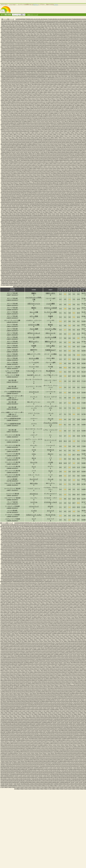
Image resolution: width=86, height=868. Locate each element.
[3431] (52, 262)
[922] (62, 73)
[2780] (8, 214)
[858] (28, 70)
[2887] (10, 222)
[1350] (6, 105)
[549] (63, 50)
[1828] (40, 141)
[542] (41, 50)
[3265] (71, 249)
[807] (35, 66)
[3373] (76, 257)
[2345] (60, 180)
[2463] (20, 189)
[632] (73, 55)
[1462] (27, 113)
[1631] (20, 126)
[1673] (17, 129)
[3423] (20, 262)
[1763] (36, 136)
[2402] (32, 185)
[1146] (43, 89)
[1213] (55, 94)
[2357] (23, 181)
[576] (64, 52)
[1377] (28, 107)
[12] (36, 19)
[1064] (56, 83)
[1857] (71, 142)
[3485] (12, 267)
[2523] (4, 194)
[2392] (77, 183)
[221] (38, 31)
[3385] (39, 259)
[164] (26, 27)
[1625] (81, 125)
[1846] (27, 142)
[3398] (6, 261)
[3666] (53, 280)
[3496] (56, 267)
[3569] (7, 274)
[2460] (8, 189)
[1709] (76, 131)
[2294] (27, 176)
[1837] (76, 141)
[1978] (43, 152)
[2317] (33, 178)
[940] (35, 74)
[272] (30, 34)
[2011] (4, 155)
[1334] (27, 104)
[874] (79, 70)
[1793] (71, 138)
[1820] (8, 141)
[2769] (49, 212)
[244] (26, 32)
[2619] (47, 201)
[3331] (79, 254)
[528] (81, 49)
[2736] (3, 210)
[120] (56, 24)
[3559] (52, 272)
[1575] (52, 121)
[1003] (68, 78)
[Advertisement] (49, 9)
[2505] (17, 193)
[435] (40, 44)
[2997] (23, 230)
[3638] (27, 278)
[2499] (79, 191)
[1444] (40, 112)
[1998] (37, 154)
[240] (13, 32)
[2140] (8, 165)
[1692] (8, 131)
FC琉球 (34, 346)
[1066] (64, 83)
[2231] (31, 172)
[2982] (48, 228)
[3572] (19, 274)
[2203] (4, 170)
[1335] (31, 104)
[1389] (76, 107)
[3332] (83, 254)
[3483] (4, 267)
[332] (51, 37)
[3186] (11, 244)
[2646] (69, 202)
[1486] (37, 115)
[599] (53, 53)
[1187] (36, 92)
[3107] (36, 238)
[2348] (72, 180)
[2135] (73, 163)
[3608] (77, 275)
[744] (5, 63)
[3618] (32, 277)
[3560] (56, 272)
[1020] (51, 79)
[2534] (48, 194)
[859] (31, 70)
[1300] (61, 100)
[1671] (10, 129)
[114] (37, 24)
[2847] (20, 219)
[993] (33, 78)
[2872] (35, 220)
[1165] (33, 91)
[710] (67, 60)
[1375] (20, 107)
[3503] (84, 267)
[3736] (77, 285)
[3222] (69, 246)
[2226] (11, 172)
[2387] (57, 183)
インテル (34, 511)
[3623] (52, 277)
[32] (84, 19)
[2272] (24, 175)
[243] (23, 32)
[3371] (68, 257)
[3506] (11, 269)
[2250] (21, 173)
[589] (21, 53)
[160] (13, 27)
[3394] (75, 259)
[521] (59, 49)
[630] (67, 55)
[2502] (6, 193)
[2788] (40, 214)
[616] (22, 55)
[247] (35, 32)
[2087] (52, 160)
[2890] (21, 222)
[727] (35, 61)
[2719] (20, 209)
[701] (38, 60)
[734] (58, 61)
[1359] (41, 105)
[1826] (32, 141)
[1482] (21, 115)
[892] (51, 71)
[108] (18, 24)
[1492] (61, 115)
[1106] (53, 86)
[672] (30, 58)
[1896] (56, 146)
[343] (84, 541)
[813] (55, 66)
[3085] (33, 236)
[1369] (81, 105)
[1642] (64, 126)
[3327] (63, 254)
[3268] (83, 249)
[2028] (72, 155)
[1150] (59, 89)
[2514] (53, 193)
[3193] (39, 244)
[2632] (13, 202)
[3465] (17, 265)
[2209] (28, 170)
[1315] (36, 102)
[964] (26, 76)
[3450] (43, 264)
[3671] (73, 280)
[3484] (8, 267)
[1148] (51, 89)
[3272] (13, 251)
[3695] (84, 282)
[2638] (37, 202)
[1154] (75, 89)
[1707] (68, 131)
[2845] (12, 219)
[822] (83, 66)
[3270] (6, 251)
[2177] (71, 167)
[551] (70, 50)
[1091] (79, 84)
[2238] (59, 172)
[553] (76, 50)
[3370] (64, 257)
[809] (42, 66)
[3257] (39, 249)
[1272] (35, 99)
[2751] (63, 210)
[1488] (45, 115)
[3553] (28, 272)
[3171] (36, 243)
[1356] (29, 105)
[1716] (19, 133)
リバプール (34, 502)
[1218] (75, 94)
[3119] (84, 238)
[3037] (12, 233)
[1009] (7, 79)
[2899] (57, 222)
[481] (16, 47)
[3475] (57, 265)
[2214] (48, 170)
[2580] (61, 197)
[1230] (37, 95)
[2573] (33, 197)
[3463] (10, 265)
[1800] (13, 139)
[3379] (15, 259)
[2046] (59, 157)
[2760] (13, 212)
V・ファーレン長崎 (50, 312)
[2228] (19, 172)
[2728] (56, 209)
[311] (70, 36)
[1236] (61, 95)
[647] (35, 57)
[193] (33, 29)
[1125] (44, 87)
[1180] (8, 92)
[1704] (56, 131)
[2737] (7, 210)
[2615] (31, 201)
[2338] (32, 180)
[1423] (41, 110)
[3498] (64, 267)
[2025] (60, 155)
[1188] (40, 92)
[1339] (47, 104)
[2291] (15, 176)
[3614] (16, 277)
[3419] (4, 262)
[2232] (35, 172)
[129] (84, 24)
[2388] (61, 183)
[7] (26, 19)
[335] (61, 37)
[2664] (56, 204)
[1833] (60, 141)
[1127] (52, 87)
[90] (53, 23)
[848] (81, 68)
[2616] (35, 201)
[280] (56, 34)
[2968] (77, 227)
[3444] (19, 264)
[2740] (19, 210)
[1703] (52, 131)
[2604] (72, 199)
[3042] (32, 233)
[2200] (77, 168)
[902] (83, 71)
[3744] (36, 287)
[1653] (23, 128)
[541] (38, 50)
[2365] (55, 181)
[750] (24, 63)
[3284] (61, 251)
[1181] (12, 92)
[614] (15, 55)
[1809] (49, 139)
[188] (18, 29)
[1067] (68, 83)
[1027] (79, 79)
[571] (48, 52)
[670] (24, 58)
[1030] (6, 81)
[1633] (28, 126)
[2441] (17, 188)
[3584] (67, 274)
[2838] (69, 217)
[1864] (13, 144)
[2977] (28, 228)
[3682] (32, 282)
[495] (61, 47)
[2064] (45, 159)
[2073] (81, 159)
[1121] (28, 87)
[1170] (53, 91)
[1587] (15, 123)
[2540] (72, 194)
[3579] (47, 274)
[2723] (36, 209)
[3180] (72, 243)
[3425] (28, 262)
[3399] (10, 261)
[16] (45, 19)
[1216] (67, 94)
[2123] (25, 163)
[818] (71, 66)
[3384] (35, 259)
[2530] (32, 194)
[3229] (12, 248)
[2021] (44, 155)
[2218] (64, 170)
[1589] (23, 123)
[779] (31, 65)
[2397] (12, 185)
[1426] (53, 110)
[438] (49, 44)
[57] (58, 21)
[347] (14, 39)
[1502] (16, 117)
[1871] (41, 144)
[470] (67, 45)
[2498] (75, 191)
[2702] (37, 207)
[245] (29, 32)
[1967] (84, 151)
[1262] (80, 97)
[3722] (21, 285)
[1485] (33, 115)
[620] (35, 55)
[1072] (3, 84)
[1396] (19, 108)
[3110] (48, 238)
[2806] (27, 215)
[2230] (27, 172)
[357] (46, 39)
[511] (27, 49)
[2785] (28, 214)
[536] (22, 50)
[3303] (52, 253)
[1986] (75, 152)
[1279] (63, 99)
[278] (49, 34)
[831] (27, 68)
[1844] (19, 142)
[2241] (71, 172)
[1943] (73, 149)
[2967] (73, 227)
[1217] (71, 94)
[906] (11, 73)
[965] (29, 76)
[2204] (8, 170)
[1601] (71, 123)
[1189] (44, 92)
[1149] (55, 89)
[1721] (39, 133)
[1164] (29, 91)
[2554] (43, 196)
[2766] (37, 212)
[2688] (67, 206)
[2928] (3, 225)
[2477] (76, 189)
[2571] (25, 197)
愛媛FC (34, 293)
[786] (54, 65)
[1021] (55, 79)
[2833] (49, 217)
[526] (75, 49)
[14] (41, 19)
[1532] (51, 118)
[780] (35, 65)
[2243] (79, 172)
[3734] (69, 285)
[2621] (55, 201)
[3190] (27, 244)
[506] (11, 49)
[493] (55, 47)
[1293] (33, 100)
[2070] (69, 159)
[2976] (24, 228)
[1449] (60, 112)
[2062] (37, 159)
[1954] (32, 151)
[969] (42, 76)
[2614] (27, 201)
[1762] (32, 136)
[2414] (80, 185)
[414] (58, 42)
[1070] (80, 83)
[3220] (61, 246)
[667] (14, 58)
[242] (19, 32)
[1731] (79, 133)
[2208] (24, 170)
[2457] (81, 188)
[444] (68, 44)
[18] (50, 19)
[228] (60, 31)
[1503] (20, 117)
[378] (28, 40)
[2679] (31, 206)
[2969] (81, 227)
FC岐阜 (51, 316)
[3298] (32, 253)
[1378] (32, 107)
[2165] (23, 167)
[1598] (59, 123)
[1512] (56, 117)
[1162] (21, 91)
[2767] (41, 212)
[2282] (64, 175)
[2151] (52, 165)
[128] (81, 24)
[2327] (73, 178)
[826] (11, 68)
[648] (39, 57)
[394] (79, 40)
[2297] (39, 176)
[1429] (65, 110)
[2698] (21, 207)
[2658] (32, 204)
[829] (21, 68)
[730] (45, 61)
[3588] (83, 274)
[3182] (80, 243)
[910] (24, 73)
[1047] (73, 81)
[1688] (77, 129)
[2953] (17, 227)
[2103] (31, 162)
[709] (63, 60)
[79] (26, 23)
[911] (27, 73)
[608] (81, 53)
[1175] (73, 91)
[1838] (80, 141)
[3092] (61, 236)
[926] (75, 73)
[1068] (72, 83)
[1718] (27, 133)
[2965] (65, 227)
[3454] (59, 264)
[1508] (40, 117)
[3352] (77, 256)
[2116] (83, 162)
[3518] (59, 269)
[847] (78, 68)
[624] (47, 55)
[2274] (32, 175)
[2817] (71, 215)
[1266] (11, 99)
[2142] (16, 165)
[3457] (71, 264)
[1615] (41, 125)
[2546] (11, 196)
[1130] (64, 87)
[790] (67, 65)
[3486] (16, 267)
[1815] (73, 139)
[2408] (56, 185)
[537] (25, 50)
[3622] (48, 277)
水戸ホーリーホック (34, 333)
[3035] (4, 233)
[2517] (65, 193)
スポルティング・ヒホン (34, 515)
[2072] (77, 159)
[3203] (79, 244)
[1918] (59, 147)
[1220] (83, 94)
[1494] (69, 115)
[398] (7, 42)
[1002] (64, 78)
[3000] (35, 230)
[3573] (23, 274)
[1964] (72, 151)
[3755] (80, 287)
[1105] (49, 86)
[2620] (51, 201)
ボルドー (51, 454)
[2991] (84, 228)
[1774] (80, 136)
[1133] (76, 87)
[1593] (39, 123)
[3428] (40, 262)
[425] (8, 44)
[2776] (77, 212)
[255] (61, 32)
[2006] (69, 154)
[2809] (39, 215)
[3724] (29, 285)
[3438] (80, 262)
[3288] (77, 251)
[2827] (25, 217)
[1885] (12, 146)
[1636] (40, 126)
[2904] (77, 222)
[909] (21, 73)
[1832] (56, 141)
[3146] (21, 241)
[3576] (35, 274)
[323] (23, 37)
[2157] (76, 165)
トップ (36, 15)
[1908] (19, 147)
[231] (70, 31)
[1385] (60, 107)
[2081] (28, 160)
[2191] (41, 168)
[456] (22, 45)
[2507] (25, 193)
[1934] (37, 149)
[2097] (7, 162)
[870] (67, 70)
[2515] (57, 193)
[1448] (56, 112)
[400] (13, 42)
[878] (7, 71)
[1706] (64, 131)
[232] (73, 31)
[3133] (55, 240)
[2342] (48, 180)
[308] (60, 36)
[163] (23, 27)
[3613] (12, 277)
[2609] (7, 201)
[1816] (77, 139)
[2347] (68, 180)
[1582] (80, 121)
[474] (79, 45)
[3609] (81, 275)
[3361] (28, 257)
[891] (48, 71)
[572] (51, 52)
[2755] (79, 210)
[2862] (80, 219)
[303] (44, 36)
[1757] (12, 136)
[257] (67, 32)
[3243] (68, 248)
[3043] (36, 233)
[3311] (84, 253)
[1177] (81, 91)
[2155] (68, 165)
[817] (67, 66)
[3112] (56, 238)
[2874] (43, 220)
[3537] (49, 270)
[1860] (83, 142)
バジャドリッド (34, 506)
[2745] (39, 210)
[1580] (72, 121)
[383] (44, 40)
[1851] (47, 142)
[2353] (7, 181)
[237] (4, 32)
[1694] (16, 131)
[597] (46, 53)
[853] (12, 70)
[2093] (76, 160)
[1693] (12, 131)
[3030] (69, 231)
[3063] (31, 235)
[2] (18, 19)
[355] (40, 39)
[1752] (77, 134)
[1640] (56, 126)
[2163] (15, 167)
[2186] (21, 168)
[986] (11, 78)
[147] (57, 26)
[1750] (69, 134)
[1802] (21, 139)
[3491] (36, 267)
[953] (76, 74)
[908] (18, 73)
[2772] (61, 212)
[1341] (55, 104)
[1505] (28, 117)
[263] (84, 536)
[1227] (25, 95)
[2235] (47, 172)
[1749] (65, 134)
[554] (79, 50)
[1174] (69, 91)
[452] (9, 45)
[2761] (17, 212)
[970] (45, 76)
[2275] (36, 175)
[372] (9, 40)
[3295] (20, 253)
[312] (73, 36)
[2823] (10, 217)
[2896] (45, 222)
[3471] (41, 265)
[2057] (17, 159)
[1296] (45, 100)
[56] (56, 21)
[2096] (3, 162)
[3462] (6, 265)
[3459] (79, 264)
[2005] (65, 154)
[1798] (6, 139)
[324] (26, 37)
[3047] (52, 233)
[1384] (56, 107)
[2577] (49, 197)
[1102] (37, 86)
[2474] (64, 189)
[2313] (17, 178)
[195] (40, 29)
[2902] (69, 222)
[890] (45, 71)
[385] (51, 40)
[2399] (20, 185)
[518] (49, 49)
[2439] (10, 188)
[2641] (49, 202)
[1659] (47, 128)
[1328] (3, 104)
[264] (5, 34)
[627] (57, 55)
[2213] (44, 170)
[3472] (45, 265)
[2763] (25, 212)
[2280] (56, 175)
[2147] (36, 165)
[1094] (6, 86)
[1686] (69, 129)
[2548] (19, 196)
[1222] (6, 95)
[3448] (35, 264)
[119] (53, 24)
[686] (75, 58)
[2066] (53, 159)
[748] (18, 63)
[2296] (35, 176)
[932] (9, 74)
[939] (31, 74)
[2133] (65, 163)
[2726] (48, 209)
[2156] (72, 165)
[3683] (36, 282)
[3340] (29, 256)
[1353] (17, 105)
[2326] (69, 178)
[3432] (56, 262)
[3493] (44, 267)
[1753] (81, 134)
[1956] (40, 151)
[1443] (36, 112)
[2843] (4, 219)
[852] (9, 70)
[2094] (80, 160)
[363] (65, 39)
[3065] (39, 235)
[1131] (68, 87)
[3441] (7, 264)
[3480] (77, 265)
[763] (65, 63)
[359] (53, 39)
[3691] (68, 282)
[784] (47, 65)
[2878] (59, 220)
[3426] (32, 262)
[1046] (69, 81)
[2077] (12, 160)
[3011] (79, 230)
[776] (22, 65)
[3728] (45, 285)
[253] (55, 32)
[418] (71, 42)
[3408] (45, 261)
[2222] (80, 170)
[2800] (3, 215)
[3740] (20, 287)
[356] (43, 39)
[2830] (37, 217)
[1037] (33, 81)
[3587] (79, 274)
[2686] (59, 206)
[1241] (81, 95)
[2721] (28, 209)
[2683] (47, 206)
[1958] (48, 151)
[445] (72, 44)
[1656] (35, 128)
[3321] (39, 254)
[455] (19, 45)
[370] (3, 40)
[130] (3, 26)
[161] (16, 27)
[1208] (35, 94)
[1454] (80, 112)
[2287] (84, 175)
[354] (37, 39)
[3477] (65, 265)
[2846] (16, 219)
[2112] (67, 162)
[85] (41, 23)
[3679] (20, 282)
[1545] (17, 120)
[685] (72, 58)
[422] (83, 42)
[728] (39, 61)
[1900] (72, 146)
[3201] (71, 244)
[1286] (6, 100)
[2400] (24, 185)
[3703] (31, 283)
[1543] (10, 120)
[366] (75, 39)
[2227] (15, 172)
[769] (84, 63)
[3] (20, 19)
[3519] (63, 269)
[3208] (13, 246)
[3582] (59, 274)
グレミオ (51, 419)
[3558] (48, 272)
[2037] (23, 157)
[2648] (77, 202)
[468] (60, 45)
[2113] (71, 162)
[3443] (15, 264)
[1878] (69, 144)
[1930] (21, 149)
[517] (46, 49)
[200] (56, 29)
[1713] (7, 133)
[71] (7, 23)
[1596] (51, 123)
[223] (44, 31)
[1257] (60, 97)
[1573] (44, 121)
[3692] (72, 282)
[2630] (6, 202)
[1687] (73, 129)
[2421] (23, 186)
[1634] (32, 126)
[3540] (61, 270)
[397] (4, 42)
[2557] (55, 196)
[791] (70, 65)
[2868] (19, 220)
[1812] (61, 139)
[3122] (11, 240)
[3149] (33, 241)
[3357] (12, 257)
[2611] (15, 201)
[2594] (32, 199)
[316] (83, 539)
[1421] (33, 110)
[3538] (53, 270)
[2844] (8, 219)
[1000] (56, 78)
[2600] (56, 199)
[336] (64, 37)
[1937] (49, 149)
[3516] (51, 269)
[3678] (16, 282)
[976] (64, 76)
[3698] (11, 283)
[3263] (63, 249)
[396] (83, 544)
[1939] (57, 149)
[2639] (41, 202)
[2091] (68, 160)
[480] (13, 47)
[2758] (6, 212)
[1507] (36, 117)
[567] (35, 52)
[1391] (84, 107)
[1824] (24, 141)
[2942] (59, 225)
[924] (68, 73)
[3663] (41, 280)
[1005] (76, 78)
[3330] (75, 254)
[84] (38, 23)
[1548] (29, 120)
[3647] (63, 278)
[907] (14, 73)
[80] (29, 23)
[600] (56, 53)
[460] (35, 45)
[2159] (84, 165)
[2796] (72, 214)
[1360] (45, 105)
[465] (51, 45)
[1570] (32, 121)
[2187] (25, 168)
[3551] (20, 272)
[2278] (48, 175)
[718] (7, 61)
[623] (44, 55)
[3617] (28, 277)
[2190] (37, 168)
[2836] (61, 217)
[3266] (75, 249)
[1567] (20, 121)
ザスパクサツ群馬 (34, 337)
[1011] (15, 79)
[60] (66, 21)
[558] (7, 52)
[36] (8, 21)
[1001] (60, 78)
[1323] (68, 102)
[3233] (28, 248)
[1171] (57, 91)
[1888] (24, 146)
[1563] (4, 121)
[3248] (3, 249)
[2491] (47, 191)
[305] (51, 36)
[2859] (68, 219)
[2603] (68, 199)
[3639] (31, 278)
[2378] (21, 183)
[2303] (63, 176)
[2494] (59, 191)
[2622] (59, 201)
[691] (6, 60)
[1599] (63, 123)
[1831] (52, 141)
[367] (78, 39)
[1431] (73, 110)
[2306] (75, 176)
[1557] (65, 120)
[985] (8, 78)
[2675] (15, 206)
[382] (41, 40)
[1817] (81, 139)
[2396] (8, 185)
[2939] (47, 225)
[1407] (63, 108)
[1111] (73, 86)
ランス (50, 471)
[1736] (13, 134)
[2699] (25, 207)
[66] (80, 21)
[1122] (32, 87)
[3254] (27, 249)
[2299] (47, 176)
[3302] (48, 253)
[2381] (33, 183)
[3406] (37, 261)
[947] (57, 74)
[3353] (81, 256)
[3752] (68, 287)
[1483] (25, 115)
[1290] (21, 100)
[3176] (56, 243)
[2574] (37, 197)
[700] (35, 60)
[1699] (36, 131)
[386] (54, 40)
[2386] (53, 183)
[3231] (20, 248)
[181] (80, 27)
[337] (67, 37)
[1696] (24, 131)
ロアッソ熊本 (34, 316)
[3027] (57, 231)
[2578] (53, 197)
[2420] (19, 186)
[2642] (53, 202)
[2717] (12, 209)
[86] (43, 23)
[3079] (10, 236)
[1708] (72, 131)
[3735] (73, 285)
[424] (5, 44)
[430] (24, 44)
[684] (68, 58)
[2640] (45, 202)
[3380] (19, 259)
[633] (76, 55)
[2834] (53, 217)
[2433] (71, 186)
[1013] (23, 79)
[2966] (69, 227)
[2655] (20, 204)
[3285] (65, 251)
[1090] (75, 84)
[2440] (13, 188)
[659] (74, 57)
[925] (72, 73)
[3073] (71, 235)
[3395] (79, 259)
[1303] (73, 100)
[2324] (61, 178)
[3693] (76, 282)
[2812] (51, 215)
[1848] (35, 142)
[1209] (39, 94)
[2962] (53, 227)
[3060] (19, 235)
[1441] (28, 112)
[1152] (67, 89)
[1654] (27, 128)
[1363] (57, 105)
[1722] (43, 133)
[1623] (73, 125)
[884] (26, 71)
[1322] (64, 102)
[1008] (3, 79)
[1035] (25, 81)
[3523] (79, 269)
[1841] (7, 142)
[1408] (67, 108)
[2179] (79, 167)
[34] (4, 21)
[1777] (7, 138)
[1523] (15, 118)
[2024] (56, 155)
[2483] (15, 191)
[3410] (53, 261)
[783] (44, 65)
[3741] (24, 287)
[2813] (55, 215)
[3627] (68, 277)
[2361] (39, 181)
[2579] (57, 197)
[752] (30, 63)
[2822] (6, 217)
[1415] (10, 110)
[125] (72, 24)
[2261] (65, 173)
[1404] (51, 108)
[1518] (80, 117)
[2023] (52, 155)
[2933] (23, 225)
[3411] (57, 261)
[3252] (19, 249)
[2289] (7, 176)
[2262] (69, 173)
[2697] (17, 207)
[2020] (40, 155)
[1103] (41, 86)
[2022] (48, 155)
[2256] (45, 173)
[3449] (39, 264)
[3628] (72, 277)
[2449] (49, 188)
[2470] (48, 189)
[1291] (25, 100)
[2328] (77, 178)
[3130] (43, 240)
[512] (30, 49)
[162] (19, 27)
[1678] (37, 129)
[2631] (10, 202)
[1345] (71, 104)
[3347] (57, 256)
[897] (67, 71)
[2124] (29, 163)
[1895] (52, 146)
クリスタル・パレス (50, 502)
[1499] (4, 117)
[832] (30, 68)
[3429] (44, 262)
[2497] (71, 191)
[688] (81, 58)
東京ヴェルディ (34, 341)
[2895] (41, 222)
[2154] (64, 165)
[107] (14, 24)
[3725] (33, 285)
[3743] (32, 287)
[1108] (61, 86)
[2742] (27, 210)
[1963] (68, 151)
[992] (30, 78)
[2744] (35, 210)
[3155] (57, 241)
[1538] (75, 118)
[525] (72, 49)
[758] (49, 63)
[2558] (59, 196)
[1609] (17, 125)
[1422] (37, 110)
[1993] (17, 154)
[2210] (32, 170)
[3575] (31, 274)
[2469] (44, 189)
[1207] (31, 94)
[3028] (61, 231)
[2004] (61, 154)
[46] (32, 21)
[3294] (16, 253)
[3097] (81, 236)
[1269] (23, 99)
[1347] (79, 104)
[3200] (67, 244)
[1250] (32, 97)
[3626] (64, 277)
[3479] (73, 265)
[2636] (29, 202)
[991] (27, 78)
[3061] (23, 235)
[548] (60, 50)
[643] (23, 57)
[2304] (67, 176)
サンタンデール (50, 515)
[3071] (63, 235)
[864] (47, 70)
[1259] (68, 97)
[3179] (68, 243)
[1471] (63, 113)
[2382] (37, 183)
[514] (37, 49)
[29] (76, 19)
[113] (33, 24)
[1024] (67, 79)
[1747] (57, 134)
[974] (58, 76)
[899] (74, 71)
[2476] (72, 189)
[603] (65, 53)
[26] (69, 19)
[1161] (17, 91)
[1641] (60, 126)
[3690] (64, 282)
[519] (53, 49)
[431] (27, 44)
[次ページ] (11, 19)
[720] (13, 61)
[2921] (60, 223)
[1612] (29, 125)
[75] (17, 23)
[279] (53, 34)
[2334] (16, 180)
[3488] (24, 267)
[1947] (4, 151)
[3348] (61, 256)
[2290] (11, 176)
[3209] (17, 246)
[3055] (84, 233)
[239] (10, 32)
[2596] (40, 199)
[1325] (76, 102)
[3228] (8, 248)
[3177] (60, 243)
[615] (19, 55)
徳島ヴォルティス (51, 341)
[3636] (19, 278)
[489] (42, 47)
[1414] (6, 110)
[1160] (13, 91)
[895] (61, 71)
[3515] (47, 269)
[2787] (36, 214)
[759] (53, 63)
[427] (14, 44)
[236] (83, 534)
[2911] (20, 223)
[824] (5, 68)
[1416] (13, 110)
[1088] (67, 84)
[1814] (69, 139)
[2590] (16, 199)
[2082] (32, 160)
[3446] (27, 264)
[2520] (77, 193)
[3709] (55, 283)
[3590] (6, 275)
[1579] (68, 121)
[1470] (59, 113)
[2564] (83, 196)
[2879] (63, 220)
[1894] (48, 146)
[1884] (8, 146)
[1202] (11, 94)
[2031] (84, 155)
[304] (47, 36)
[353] (33, 39)
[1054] (16, 83)
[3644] (51, 278)
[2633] (17, 202)
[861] (38, 70)
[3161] (81, 241)
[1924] (83, 147)
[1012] (19, 79)
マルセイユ (50, 450)
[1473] (71, 113)
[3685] (44, 282)
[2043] (47, 157)
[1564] (8, 121)
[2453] (65, 188)
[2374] (6, 183)
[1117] (12, 87)
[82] (33, 23)
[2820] (83, 215)
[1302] (69, 100)
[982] (83, 76)
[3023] (41, 231)
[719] (10, 61)
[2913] (28, 223)
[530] (3, 50)
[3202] (75, 244)
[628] (60, 55)
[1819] (4, 141)
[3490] (32, 267)
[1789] (55, 138)
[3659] (25, 280)
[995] (40, 78)
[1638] (48, 126)
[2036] (19, 157)
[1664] (67, 128)
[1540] (83, 118)
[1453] (76, 112)
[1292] (29, 100)
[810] (45, 66)
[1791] (63, 138)
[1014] (27, 79)
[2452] (61, 188)
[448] (81, 44)
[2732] (72, 209)
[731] (48, 61)
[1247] (20, 97)
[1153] (71, 89)
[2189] (33, 168)
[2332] (8, 180)
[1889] (28, 146)
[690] (3, 60)
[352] (30, 39)
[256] (64, 32)
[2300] (51, 176)
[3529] (17, 270)
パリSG (50, 462)
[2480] (3, 191)
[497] (67, 47)
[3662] (37, 280)
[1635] (36, 126)
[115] (40, 24)
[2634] (21, 202)
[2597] (44, 199)
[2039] (31, 157)
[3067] (47, 235)
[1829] (44, 141)
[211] (6, 31)
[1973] (23, 152)
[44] (27, 21)
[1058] (32, 83)
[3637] (23, 278)
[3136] (67, 240)
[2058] (21, 159)
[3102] (16, 238)
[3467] (25, 265)
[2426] (43, 186)
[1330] (11, 104)
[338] (71, 37)
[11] (33, 19)
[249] (42, 32)
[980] (77, 76)
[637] (4, 57)
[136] (22, 26)
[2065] (49, 159)
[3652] (83, 278)
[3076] (83, 235)
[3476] (61, 265)
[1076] (19, 84)
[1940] (61, 149)
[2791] (52, 214)
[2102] (27, 162)
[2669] (76, 204)
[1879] (73, 144)
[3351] (73, 256)
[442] (62, 44)
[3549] (12, 272)
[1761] (28, 136)
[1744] (45, 134)
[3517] (55, 269)
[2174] (59, 167)
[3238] (48, 248)
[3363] (36, 257)
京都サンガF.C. (50, 293)
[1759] (20, 136)
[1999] (41, 154)
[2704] (45, 207)
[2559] (63, 196)
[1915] (47, 147)
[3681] (28, 282)
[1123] (36, 87)
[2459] (4, 189)
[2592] (24, 199)
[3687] (52, 282)
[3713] (71, 283)
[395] (82, 40)
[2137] (81, 163)
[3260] (51, 249)
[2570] (21, 197)
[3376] (3, 259)
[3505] (7, 269)
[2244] (83, 172)
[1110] (69, 86)
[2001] (49, 154)
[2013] (12, 155)
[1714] (11, 133)
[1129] (60, 87)
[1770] (64, 136)
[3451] (47, 264)
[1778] (11, 138)
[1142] (27, 89)
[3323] (47, 254)
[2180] (83, 167)
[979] (74, 76)
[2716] (8, 209)
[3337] (17, 256)
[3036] (8, 233)
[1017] (39, 79)
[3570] (11, 274)
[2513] (49, 193)
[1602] (75, 123)
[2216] (56, 170)
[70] (5, 23)
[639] (10, 57)
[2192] (45, 168)
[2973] (12, 228)
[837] (46, 68)
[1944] (77, 149)
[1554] (53, 120)
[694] (15, 60)
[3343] (41, 256)
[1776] (3, 138)
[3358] (16, 257)
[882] (19, 71)
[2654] (16, 204)
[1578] (64, 121)
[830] (24, 68)
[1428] (61, 110)
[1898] (64, 146)
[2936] (35, 225)
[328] (39, 37)
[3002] (43, 230)
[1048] (77, 81)
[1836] (72, 141)
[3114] (64, 238)
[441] (59, 44)
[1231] (41, 95)
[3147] (25, 241)
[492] (51, 47)
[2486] (27, 191)
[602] (62, 53)
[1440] (24, 112)
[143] (44, 26)
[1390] (80, 107)
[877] (4, 71)
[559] (10, 52)
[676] (43, 58)
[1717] (23, 133)
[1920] (67, 147)
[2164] (19, 167)
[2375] (10, 183)
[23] (62, 19)
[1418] (21, 110)
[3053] (76, 233)
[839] (53, 68)
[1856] (67, 142)
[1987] (79, 152)
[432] (30, 44)
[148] (60, 26)
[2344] (56, 180)
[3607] (73, 275)
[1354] (21, 105)
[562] (19, 52)
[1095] (10, 86)
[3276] (29, 251)
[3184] (3, 244)
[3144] (13, 241)
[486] (32, 47)
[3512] (35, 269)
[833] (33, 68)
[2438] (6, 188)
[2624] (67, 201)
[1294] (37, 100)
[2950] (6, 227)
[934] (15, 74)
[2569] (17, 197)
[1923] (79, 147)
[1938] (53, 149)
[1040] (45, 81)
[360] (56, 39)
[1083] (47, 84)
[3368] (56, 257)
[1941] (65, 149)
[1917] (55, 147)
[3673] (81, 280)
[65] (78, 21)
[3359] (20, 257)
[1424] (45, 110)
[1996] (29, 154)
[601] (59, 53)
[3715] (79, 283)
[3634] (11, 278)
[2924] (72, 223)
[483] (23, 47)
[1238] (69, 95)
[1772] (72, 136)
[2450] (53, 188)
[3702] (27, 283)
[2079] (20, 160)
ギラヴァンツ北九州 (50, 308)
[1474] (75, 113)
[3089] (49, 236)
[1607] (10, 125)
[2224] (3, 172)
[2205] (12, 170)
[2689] (71, 206)
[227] (57, 31)
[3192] (35, 244)
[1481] (17, 115)
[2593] (28, 199)
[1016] (35, 79)
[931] (6, 74)
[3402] (21, 261)
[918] (49, 73)
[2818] (75, 215)
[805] (29, 66)
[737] (67, 61)
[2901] (65, 222)
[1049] (81, 81)
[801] (16, 66)
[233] (76, 31)
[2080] (24, 160)
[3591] (10, 275)
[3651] (79, 278)
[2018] (32, 155)
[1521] (7, 118)
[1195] (68, 92)
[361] (59, 39)
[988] (18, 78)
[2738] (11, 210)
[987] (14, 78)
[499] (74, 47)
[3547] (4, 272)
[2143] (20, 165)
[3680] (24, 282)
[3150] (37, 241)
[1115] (4, 87)
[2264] (77, 173)
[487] (35, 47)
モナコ (34, 458)
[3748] (52, 287)
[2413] (76, 185)
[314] (79, 36)
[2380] (29, 183)
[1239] (73, 95)
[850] (3, 70)
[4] (21, 19)
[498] (71, 47)
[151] (70, 26)
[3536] (45, 270)
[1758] (16, 136)
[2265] (81, 173)
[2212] (40, 170)
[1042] (53, 81)
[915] (40, 73)
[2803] (15, 215)
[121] (59, 24)
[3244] (72, 248)
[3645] (55, 278)
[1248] (24, 97)
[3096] (77, 236)
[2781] (12, 214)
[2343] (52, 180)
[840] (56, 68)
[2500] (83, 191)
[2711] (73, 207)
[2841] (81, 217)
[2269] (12, 175)
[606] (75, 53)
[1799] (10, 139)
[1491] (57, 115)
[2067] (57, 159)
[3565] (76, 272)
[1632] (24, 126)
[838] (49, 68)
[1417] (17, 110)
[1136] (3, 89)
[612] (9, 55)
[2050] (75, 157)
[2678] (27, 206)
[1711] (84, 131)
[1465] (39, 113)
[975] (61, 76)
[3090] (53, 236)
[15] (43, 19)
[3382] (27, 259)
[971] (48, 76)
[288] (81, 34)
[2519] (73, 193)
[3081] (17, 236)
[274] (37, 34)
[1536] (67, 118)
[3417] (81, 261)
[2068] (61, 159)
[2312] (13, 178)
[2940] (51, 225)
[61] (68, 21)
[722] (19, 61)
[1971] (15, 152)
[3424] (24, 262)
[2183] (10, 168)
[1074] (11, 84)
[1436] (8, 112)
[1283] (79, 99)
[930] (3, 74)
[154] (79, 26)
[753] (33, 63)
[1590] (27, 123)
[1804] (29, 139)
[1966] (80, 151)
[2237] (55, 172)
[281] (59, 34)
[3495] (52, 267)
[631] (70, 55)
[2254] (37, 173)
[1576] (56, 121)
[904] (5, 73)
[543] (44, 50)
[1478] (6, 115)
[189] (21, 29)
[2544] (3, 196)
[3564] (72, 272)
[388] (60, 40)
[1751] (73, 134)
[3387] (47, 259)
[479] (10, 47)
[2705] (49, 207)
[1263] (84, 97)
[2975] (20, 228)
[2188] (29, 168)
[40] (18, 21)
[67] (82, 21)
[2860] (72, 219)
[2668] (72, 204)
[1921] (71, 147)
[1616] (45, 125)
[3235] (36, 248)
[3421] (12, 262)
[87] (45, 23)
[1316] (40, 102)
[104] (5, 24)
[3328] (67, 254)
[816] (64, 66)
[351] (27, 39)
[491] (48, 47)
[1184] (24, 92)
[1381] (44, 107)
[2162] (11, 167)
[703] (44, 60)
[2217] (60, 170)
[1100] (29, 86)
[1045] (65, 81)
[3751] (64, 287)
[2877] (55, 220)
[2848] (24, 219)
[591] (27, 53)
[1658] (43, 128)
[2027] (68, 155)
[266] (11, 34)
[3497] (60, 267)
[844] (68, 68)
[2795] (68, 214)
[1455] (84, 112)
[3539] (57, 270)
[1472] (67, 113)
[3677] (12, 282)
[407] (35, 42)
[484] (26, 47)
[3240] (56, 248)
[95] (64, 23)
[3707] (47, 283)
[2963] (57, 227)
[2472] (56, 189)
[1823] (20, 141)
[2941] (55, 225)
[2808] (35, 215)
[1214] (59, 94)
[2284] (72, 175)
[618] (28, 55)
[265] (8, 34)
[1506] (32, 117)
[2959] (41, 227)
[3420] (8, 262)
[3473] (49, 265)
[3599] (41, 275)
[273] (33, 34)
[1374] (16, 107)
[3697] (7, 283)
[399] (10, 42)
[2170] (43, 167)
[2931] (15, 225)
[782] (41, 65)
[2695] (10, 207)
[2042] (43, 157)
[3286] (69, 251)
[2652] (8, 204)
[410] (45, 42)
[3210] (21, 246)
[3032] (77, 231)
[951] (70, 74)
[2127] (41, 163)
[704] (47, 60)
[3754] (76, 287)
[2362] (43, 181)
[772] (9, 65)
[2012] (8, 155)
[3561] (60, 272)
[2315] (25, 178)
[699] (31, 60)
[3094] (69, 236)
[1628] (8, 126)
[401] (16, 42)
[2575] (41, 197)
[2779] (4, 214)
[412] (51, 42)
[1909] (23, 147)
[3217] (49, 246)
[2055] (10, 159)
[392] (73, 40)
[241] (16, 32)
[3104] (24, 238)
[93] (60, 23)
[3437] (76, 262)
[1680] (45, 129)
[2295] (31, 176)
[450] (3, 45)
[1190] (48, 92)
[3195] (47, 244)
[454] (15, 45)
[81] (31, 23)
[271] (27, 34)
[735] (61, 61)
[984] (5, 78)
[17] (48, 19)
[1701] (44, 131)
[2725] (44, 209)
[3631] (84, 277)
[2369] (71, 181)
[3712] (67, 283)
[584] (5, 53)
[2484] (19, 191)
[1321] (60, 102)
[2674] (11, 206)
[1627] (4, 126)
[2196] (61, 168)
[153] (76, 26)
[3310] (80, 253)
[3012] (83, 230)
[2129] (49, 163)
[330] (45, 37)
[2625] (71, 201)
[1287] (10, 100)
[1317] (44, 102)
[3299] (36, 253)
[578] (71, 52)
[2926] (80, 223)
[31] (81, 19)
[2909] (12, 223)
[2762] (21, 212)
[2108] (51, 162)
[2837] (65, 217)
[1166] (37, 91)
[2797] (76, 214)
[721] (16, 61)
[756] (43, 63)
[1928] (13, 149)
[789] (63, 65)
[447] (78, 44)
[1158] (6, 91)
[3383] (31, 259)
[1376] (24, 107)
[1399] (31, 108)
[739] (74, 61)
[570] (45, 52)
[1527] (31, 118)
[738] (71, 61)
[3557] (44, 272)
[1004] (72, 78)
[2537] (60, 194)
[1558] (69, 120)
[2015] (20, 155)
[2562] (75, 196)
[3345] (49, 256)
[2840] (77, 217)
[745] (8, 63)
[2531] (36, 194)
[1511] (52, 117)
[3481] (81, 265)
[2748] (51, 210)
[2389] (65, 183)
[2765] (33, 212)
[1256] (56, 97)
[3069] (55, 235)
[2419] (15, 186)
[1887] (20, 146)
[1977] (39, 152)
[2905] (81, 222)
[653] (55, 57)
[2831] (41, 217)
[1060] (40, 83)
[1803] (25, 139)
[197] (46, 29)
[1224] (13, 95)
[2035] (15, 157)
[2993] (7, 230)
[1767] (52, 136)
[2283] (68, 175)
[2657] (28, 204)
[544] (47, 50)
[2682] (43, 206)
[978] (71, 76)
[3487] (20, 267)
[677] (46, 58)
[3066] (43, 235)
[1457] (7, 113)
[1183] (20, 92)
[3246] (80, 248)
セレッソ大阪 (34, 312)
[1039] (41, 81)
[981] (80, 76)
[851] (6, 70)
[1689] (81, 129)
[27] (72, 19)
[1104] (45, 86)
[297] (25, 36)
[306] (54, 36)
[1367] (73, 105)
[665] (8, 58)
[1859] (79, 142)
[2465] (28, 189)
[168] (39, 27)
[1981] (55, 152)
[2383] (41, 183)
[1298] (53, 100)
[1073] (7, 84)
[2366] (59, 181)
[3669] (65, 280)
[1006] (80, 78)
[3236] (40, 248)
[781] (38, 65)
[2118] (6, 163)
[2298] (43, 176)
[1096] (13, 86)
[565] (29, 52)
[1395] (15, 108)
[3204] (83, 244)
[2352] (3, 181)
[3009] (71, 230)
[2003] (57, 154)
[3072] (67, 235)
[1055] (20, 83)
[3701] (23, 283)
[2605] (76, 199)
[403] (23, 42)
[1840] (3, 142)
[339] (74, 37)
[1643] (68, 126)
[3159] (73, 241)
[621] (38, 55)
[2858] (64, 219)
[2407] (52, 185)
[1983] (63, 152)
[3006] (59, 230)
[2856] (56, 219)
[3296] (24, 253)
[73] (12, 23)
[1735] (10, 134)
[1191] (52, 92)
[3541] (65, 270)
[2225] (7, 172)
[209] (84, 29)
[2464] (24, 189)
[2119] (10, 163)
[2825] (17, 217)
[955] (82, 74)
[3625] (60, 277)
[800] (13, 66)
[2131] (57, 163)
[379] (31, 40)
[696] (22, 60)
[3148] (29, 241)
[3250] (11, 249)
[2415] (84, 185)
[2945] (71, 225)
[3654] (6, 280)
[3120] (3, 240)
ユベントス (50, 511)
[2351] (84, 180)
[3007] (63, 230)
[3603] (57, 275)
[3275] (25, 251)
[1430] (69, 110)
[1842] (11, 142)
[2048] (67, 157)
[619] (31, 55)
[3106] (32, 238)
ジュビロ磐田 (51, 304)
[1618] (53, 125)
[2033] (7, 157)
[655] (61, 57)
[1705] (60, 131)
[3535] (41, 270)
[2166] (27, 167)
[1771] (68, 136)
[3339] (25, 256)
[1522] (11, 118)
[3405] (33, 261)
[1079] (31, 84)
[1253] (44, 97)
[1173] (65, 91)
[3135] (63, 240)
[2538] (64, 194)
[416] (64, 42)
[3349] (65, 256)
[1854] (59, 142)
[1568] (24, 121)
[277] (46, 34)
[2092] (72, 160)
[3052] (72, 233)
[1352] (13, 105)
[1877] (65, 144)
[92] (57, 23)
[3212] (29, 246)
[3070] (59, 235)
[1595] (47, 123)
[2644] (61, 202)
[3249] (7, 249)
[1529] (39, 118)
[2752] (67, 210)
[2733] (76, 209)
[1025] (71, 79)
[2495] (63, 191)
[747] (14, 63)
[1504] (24, 117)
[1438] (16, 112)
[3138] (75, 240)
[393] (76, 40)
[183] (84, 531)
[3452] (51, 264)
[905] (8, 73)
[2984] (56, 228)
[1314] (32, 102)
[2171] (47, 167)
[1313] (28, 102)
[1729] (71, 133)
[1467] (47, 113)
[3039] (20, 233)
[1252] (40, 97)
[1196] (72, 92)
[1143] (31, 89)
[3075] (79, 235)
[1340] (51, 104)
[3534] (37, 270)
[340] (77, 37)
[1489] (49, 115)
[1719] (31, 133)
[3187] (15, 244)
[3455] (63, 264)
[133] (12, 26)
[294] (15, 36)
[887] (35, 71)
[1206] (27, 94)
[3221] (65, 246)
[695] (19, 60)
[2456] (77, 188)
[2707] (57, 207)
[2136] (77, 163)
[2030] (80, 155)
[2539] (68, 194)
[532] (9, 50)
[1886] (16, 146)
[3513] (39, 269)
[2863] (84, 219)
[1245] (12, 97)
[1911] (31, 147)
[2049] (71, 157)
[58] (61, 21)
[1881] (81, 144)
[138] (28, 26)
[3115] (68, 238)
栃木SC (50, 325)
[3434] (64, 262)
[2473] (60, 189)
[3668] (61, 280)
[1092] (83, 84)
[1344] (67, 104)
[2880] (67, 220)
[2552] (35, 196)
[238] (7, 32)
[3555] (36, 272)
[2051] (79, 157)
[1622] (69, 125)
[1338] (43, 104)
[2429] (55, 186)
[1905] (7, 147)
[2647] (73, 202)
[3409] (49, 261)
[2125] (33, 163)
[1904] (3, 147)
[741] (80, 61)
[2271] (20, 175)
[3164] (8, 243)
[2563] (79, 196)
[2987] (68, 228)
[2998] (27, 230)
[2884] (83, 220)
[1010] (11, 79)
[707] (57, 60)
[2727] (52, 209)
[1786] (43, 138)
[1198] (80, 92)
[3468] (29, 265)
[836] (43, 68)
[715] (82, 60)
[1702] (48, 131)
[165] (29, 27)
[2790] (48, 214)
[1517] (76, 117)
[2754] (75, 210)
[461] (38, 45)
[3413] (65, 261)
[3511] (31, 269)
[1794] (75, 138)
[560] (13, 52)
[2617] (39, 201)
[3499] (68, 267)
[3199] (63, 244)
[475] (82, 45)
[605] (72, 53)
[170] (45, 27)
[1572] (40, 121)
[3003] (47, 230)
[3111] (52, 238)
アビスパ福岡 (34, 329)
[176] (64, 27)
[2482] (11, 191)
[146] (54, 26)
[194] (37, 29)
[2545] (7, 196)
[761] (59, 63)
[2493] (55, 191)
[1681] (49, 129)
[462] (41, 45)
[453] (12, 45)
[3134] (59, 240)
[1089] (71, 84)
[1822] (16, 141)
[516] (43, 49)
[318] (7, 37)
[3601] (49, 275)
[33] (85, 523)
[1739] (25, 134)
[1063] (52, 83)
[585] (8, 53)
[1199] (84, 92)
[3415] (73, 261)
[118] (49, 24)
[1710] (80, 131)
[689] (84, 58)
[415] (61, 42)
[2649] (81, 202)
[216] (22, 31)
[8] (27, 19)
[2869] (23, 220)
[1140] (19, 89)
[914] (37, 73)
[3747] (48, 287)
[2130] (53, 163)
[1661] (55, 128)
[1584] (3, 123)
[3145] (17, 241)
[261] (80, 32)
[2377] (17, 183)
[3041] (28, 233)
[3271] (10, 251)
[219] (31, 31)
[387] (57, 40)
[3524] (83, 269)
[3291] (4, 253)
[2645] (65, 202)
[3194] (43, 244)
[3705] (39, 283)
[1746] (53, 134)
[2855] (52, 219)
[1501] (12, 117)
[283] (65, 34)
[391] (70, 40)
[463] (44, 45)
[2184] (13, 168)
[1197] (76, 92)
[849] (84, 68)
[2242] (75, 172)
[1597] (55, 123)
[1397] (23, 108)
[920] (56, 73)
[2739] (15, 210)
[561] (16, 52)
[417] (67, 42)
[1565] (12, 121)
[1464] (35, 113)
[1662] (59, 128)
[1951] (20, 151)
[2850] (32, 219)
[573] (55, 52)
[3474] (53, 265)
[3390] (59, 259)
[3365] (44, 257)
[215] (19, 31)
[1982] (59, 152)
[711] (70, 60)
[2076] (8, 160)
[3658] (21, 280)
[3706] (43, 283)
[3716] (83, 283)
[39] (15, 21)
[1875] (57, 144)
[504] (5, 49)
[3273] (17, 251)
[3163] (4, 243)
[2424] (35, 186)
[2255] (41, 173)
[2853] (44, 219)
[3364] (40, 257)
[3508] (19, 269)
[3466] (21, 265)
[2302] (59, 176)
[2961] (49, 227)
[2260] (61, 173)
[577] (67, 52)
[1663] (63, 128)
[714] (79, 60)
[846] (75, 68)
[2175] (63, 167)
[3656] (13, 280)
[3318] (27, 254)
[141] (38, 26)
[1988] (83, 152)
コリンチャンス (34, 392)
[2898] (53, 222)
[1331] (15, 104)
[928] (81, 73)
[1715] (15, 133)
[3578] (43, 274)
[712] (73, 60)
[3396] (83, 259)
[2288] (3, 176)
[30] (79, 19)
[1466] (43, 113)
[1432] (77, 110)
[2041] (39, 157)
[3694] (80, 282)
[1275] (47, 99)
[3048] (56, 233)
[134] (15, 26)
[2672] (3, 206)
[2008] (77, 154)
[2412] (72, 185)
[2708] (61, 207)
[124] (68, 24)
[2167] (31, 167)
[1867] (25, 144)
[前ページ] (4, 19)
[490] (45, 47)
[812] (51, 66)
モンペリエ (34, 462)
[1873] (49, 144)
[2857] (60, 219)
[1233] (49, 95)
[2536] (56, 194)
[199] (53, 29)
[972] (51, 76)
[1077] (23, 84)
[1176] (77, 91)
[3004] (51, 230)
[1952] (24, 151)
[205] (72, 29)
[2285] (76, 175)
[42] (23, 21)
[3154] (53, 241)
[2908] (8, 223)
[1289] (17, 100)
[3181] (76, 243)
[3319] (31, 254)
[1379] (36, 107)
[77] (21, 23)
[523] (65, 49)
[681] (59, 58)
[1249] (28, 97)
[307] (57, 36)
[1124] (40, 87)
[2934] (27, 225)
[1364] (61, 105)
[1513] (60, 117)
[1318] (48, 102)
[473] (76, 45)
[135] (19, 26)
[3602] (53, 275)
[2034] (11, 157)
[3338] (21, 256)
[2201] (81, 168)
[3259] (47, 249)
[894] (58, 71)
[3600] (45, 275)
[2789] (44, 214)
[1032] (13, 81)
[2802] (11, 215)
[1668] (83, 128)
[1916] (51, 147)
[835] (40, 68)
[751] (27, 63)
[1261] (76, 97)
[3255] (31, 249)
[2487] (31, 191)
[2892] (29, 222)
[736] (64, 61)
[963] (23, 76)
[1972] (19, 152)
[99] (74, 23)
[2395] (4, 185)
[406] (32, 42)
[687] (78, 58)
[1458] (11, 113)
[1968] (3, 152)
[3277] (33, 251)
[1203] (15, 94)
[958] (7, 76)
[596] (43, 53)
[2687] (63, 206)
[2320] (45, 178)
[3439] (84, 262)
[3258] (43, 249)
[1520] (3, 118)
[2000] (45, 154)
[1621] (65, 125)
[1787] (47, 138)
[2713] (81, 207)
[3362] (32, 257)
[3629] (76, 277)
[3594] (21, 275)
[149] (63, 26)
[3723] (25, 285)
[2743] (31, 210)
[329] (42, 37)
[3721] (17, 285)
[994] (37, 78)
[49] (39, 21)
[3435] (68, 262)
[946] (54, 74)
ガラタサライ (34, 494)
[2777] (81, 212)
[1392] (3, 108)
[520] (56, 49)
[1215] (63, 94)
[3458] (75, 264)
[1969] (7, 152)
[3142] (6, 241)
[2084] (40, 160)
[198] (49, 29)
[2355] (15, 181)
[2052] (83, 157)
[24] (64, 19)
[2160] (3, 167)
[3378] (11, 259)
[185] (8, 29)
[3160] (77, 241)
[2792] (56, 214)
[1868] (29, 144)
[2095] (84, 160)
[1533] (55, 118)
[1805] (33, 139)
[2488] (35, 191)
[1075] (15, 84)
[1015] (31, 79)
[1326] (80, 102)
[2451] (57, 188)
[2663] (52, 204)
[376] (22, 40)
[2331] (4, 180)
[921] (59, 73)
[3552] (24, 272)
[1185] (28, 92)
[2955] (25, 227)
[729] (42, 61)
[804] (26, 66)
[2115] (79, 162)
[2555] (47, 196)
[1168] (45, 91)
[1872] (45, 144)
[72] (9, 23)
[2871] (31, 220)
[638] (7, 57)
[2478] (80, 189)
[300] (35, 36)
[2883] (79, 220)
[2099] (15, 162)
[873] (76, 70)
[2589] (12, 199)
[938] (28, 74)
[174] (58, 27)
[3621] (44, 277)
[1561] (81, 120)
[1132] (72, 87)
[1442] (32, 112)
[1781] (23, 138)
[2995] (15, 230)
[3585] (71, 274)
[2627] (79, 201)
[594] (37, 53)
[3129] (39, 240)
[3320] (35, 254)
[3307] (68, 253)
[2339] (36, 180)
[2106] (43, 162)
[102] (83, 23)
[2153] (60, 165)
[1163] (25, 91)
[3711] (63, 283)
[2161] (7, 167)
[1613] (33, 125)
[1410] (75, 108)
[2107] (47, 162)
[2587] (4, 199)
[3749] (56, 287)
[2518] (69, 193)
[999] (53, 78)
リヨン (34, 454)
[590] (24, 53)
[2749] (55, 210)
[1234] (53, 95)
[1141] (23, 89)
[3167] (20, 243)
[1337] (39, 104)
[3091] (57, 236)
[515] (40, 49)
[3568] (3, 274)
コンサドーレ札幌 (51, 337)
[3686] (48, 282)
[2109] (55, 162)
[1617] (49, 125)
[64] (75, 21)
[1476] (83, 113)
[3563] (68, 272)
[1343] (63, 104)
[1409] (71, 108)
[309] (63, 36)
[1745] (49, 134)
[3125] (23, 240)
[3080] (13, 236)
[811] (48, 66)
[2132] (61, 163)
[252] (51, 32)
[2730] (64, 209)
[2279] (52, 175)
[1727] (63, 133)
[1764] (40, 136)
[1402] (43, 108)
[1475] (79, 113)
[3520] (67, 269)
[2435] (79, 186)
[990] (24, 78)
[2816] (67, 215)
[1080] (35, 84)
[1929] (17, 149)
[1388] (72, 107)
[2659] (36, 204)
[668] (18, 58)
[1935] (41, 149)
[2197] (65, 168)
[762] (62, 63)
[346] (11, 39)
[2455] (73, 188)
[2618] (43, 201)
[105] (8, 24)
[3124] (19, 240)
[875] (82, 70)
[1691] (4, 131)
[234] (79, 31)
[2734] (80, 209)
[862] (41, 70)
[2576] (45, 197)
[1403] (47, 108)
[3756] (84, 287)
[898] (71, 71)
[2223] (84, 170)
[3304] (56, 253)
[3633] (7, 278)
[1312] (24, 102)
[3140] (83, 240)
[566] (32, 52)
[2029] (76, 155)
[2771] (57, 212)
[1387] (68, 107)
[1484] (29, 115)
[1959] (52, 151)
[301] (38, 36)
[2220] (72, 170)
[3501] (76, 267)
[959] (10, 76)
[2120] (13, 163)
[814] (58, 66)
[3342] (37, 256)
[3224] (77, 246)
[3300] (40, 253)
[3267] (79, 249)
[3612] (8, 277)
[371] (6, 40)
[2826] (21, 217)
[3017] (17, 231)
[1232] (45, 95)
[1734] (6, 134)
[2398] (16, 185)
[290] (3, 36)
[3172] (40, 243)
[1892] (40, 146)
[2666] (64, 204)
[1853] (55, 142)
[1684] (61, 129)
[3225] (81, 246)
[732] (51, 61)
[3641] (39, 278)
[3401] (17, 261)
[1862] (6, 144)
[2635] (25, 202)
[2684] (51, 206)
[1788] (51, 138)
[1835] (68, 141)
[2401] (28, 185)
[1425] (49, 110)
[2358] (27, 181)
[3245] (76, 248)
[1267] (15, 99)
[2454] (69, 188)
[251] (48, 32)
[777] (25, 65)
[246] (32, 32)
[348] (18, 39)
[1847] (31, 142)
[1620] (61, 125)
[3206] (6, 246)
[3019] (25, 231)
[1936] (45, 149)
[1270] (27, 99)
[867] (57, 70)
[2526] (16, 194)
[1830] (48, 141)
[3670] (69, 280)
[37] (11, 21)
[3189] (23, 244)
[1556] (61, 120)
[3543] (73, 270)
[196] (43, 29)
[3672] (77, 280)
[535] (19, 50)
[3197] (55, 244)
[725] (29, 61)
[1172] (61, 91)
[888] (39, 71)
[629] (63, 55)
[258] (71, 32)
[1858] (75, 142)
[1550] (37, 120)
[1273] (39, 99)
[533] (12, 50)
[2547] (15, 196)
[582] (83, 52)
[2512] (45, 193)
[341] (80, 37)
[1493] (65, 115)
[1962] (64, 151)
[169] (42, 27)
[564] (26, 52)
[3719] (10, 285)
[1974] (27, 152)
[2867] (15, 220)
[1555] (57, 120)
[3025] (49, 231)
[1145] (39, 89)
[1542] (6, 120)
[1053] (12, 83)
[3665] (49, 280)
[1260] (72, 97)
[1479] (10, 115)
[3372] (72, 257)
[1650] (11, 128)
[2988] (72, 228)
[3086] (37, 236)
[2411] (68, 185)
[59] (63, 21)
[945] (51, 74)
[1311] (20, 102)
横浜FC (34, 308)
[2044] (51, 157)
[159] (10, 27)
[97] (69, 23)
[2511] (41, 193)
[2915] (36, 223)
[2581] (65, 197)
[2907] (4, 223)
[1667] (79, 128)
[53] (49, 21)
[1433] (81, 110)
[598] (49, 53)
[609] (84, 53)
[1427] (57, 110)
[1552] (45, 120)
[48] (37, 21)
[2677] (23, 206)
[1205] (23, 94)
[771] (6, 65)
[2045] (55, 157)
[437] (46, 44)
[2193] (49, 168)
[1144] (35, 89)
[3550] (16, 272)
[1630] (16, 126)
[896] (64, 71)
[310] (67, 36)
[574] (58, 52)
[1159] (10, 91)
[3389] (55, 259)
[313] (76, 36)
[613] (12, 55)
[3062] (27, 235)
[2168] (35, 167)
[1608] (13, 125)
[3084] (29, 236)
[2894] (37, 222)
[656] (64, 57)
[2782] (16, 214)
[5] (23, 19)
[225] (51, 31)
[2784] (24, 214)
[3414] (69, 261)
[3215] (41, 246)
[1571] (36, 121)
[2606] (80, 199)
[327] (35, 37)
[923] (65, 73)
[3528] (13, 270)
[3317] (23, 254)
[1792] (67, 138)
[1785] (39, 138)
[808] (39, 66)
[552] (73, 50)
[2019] (36, 155)
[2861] (76, 219)
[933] (12, 74)
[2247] (10, 173)
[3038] (16, 233)
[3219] (57, 246)
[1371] (4, 107)
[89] (50, 23)
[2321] (49, 178)
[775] (19, 65)
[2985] (60, 228)
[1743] (41, 134)
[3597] (33, 275)
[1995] (25, 154)
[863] (44, 70)
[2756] (83, 210)
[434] (37, 44)
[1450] (64, 112)
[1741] (33, 134)
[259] (74, 32)
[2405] (44, 185)
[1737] (17, 134)
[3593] (17, 275)
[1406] (59, 108)
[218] (28, 31)
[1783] (31, 138)
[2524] (8, 194)
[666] (11, 58)
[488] (39, 47)
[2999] (31, 230)
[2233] (39, 172)
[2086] (48, 160)
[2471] (52, 189)
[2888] (13, 222)
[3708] (51, 283)
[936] (22, 74)
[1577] (60, 121)
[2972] (8, 228)
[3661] (33, 280)
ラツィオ (51, 479)
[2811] (47, 215)
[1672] (13, 129)
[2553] (39, 196)
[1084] (51, 84)
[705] (51, 60)
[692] (9, 60)
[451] (6, 45)
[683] (65, 58)
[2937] (39, 225)
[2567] (10, 197)
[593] (33, 53)
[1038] (37, 81)
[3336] (13, 256)
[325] (29, 37)
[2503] (10, 193)
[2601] (60, 199)
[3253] (23, 249)
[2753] (71, 210)
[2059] (25, 159)
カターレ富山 (51, 346)
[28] (74, 19)
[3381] (23, 259)
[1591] (31, 123)
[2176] (67, 167)
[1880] (77, 144)
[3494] (48, 267)
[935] (19, 74)
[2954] (21, 227)
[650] (45, 57)
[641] (16, 57)
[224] (47, 31)
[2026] (64, 155)
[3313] (7, 254)
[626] (54, 55)
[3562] (64, 272)
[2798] (80, 214)
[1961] (60, 151)
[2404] (40, 185)
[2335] (20, 180)
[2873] (39, 220)
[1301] (65, 100)
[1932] (29, 149)
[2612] (19, 201)
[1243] (4, 97)
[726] (32, 61)
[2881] (71, 220)
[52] (47, 21)
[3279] (41, 251)
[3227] (4, 248)
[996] (43, 78)
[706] (54, 60)
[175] (61, 27)
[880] (13, 71)
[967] (35, 76)
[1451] (68, 112)
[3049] (60, 233)
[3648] (67, 278)
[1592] (35, 123)
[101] (80, 23)
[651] (48, 57)
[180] (77, 27)
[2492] (51, 191)
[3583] (63, 274)
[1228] (29, 95)
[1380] (40, 107)
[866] (54, 70)
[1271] (31, 99)
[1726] (59, 133)
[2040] (35, 157)
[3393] (71, 259)
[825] (8, 68)
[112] (30, 24)
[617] (25, 55)
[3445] (23, 264)
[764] (68, 63)
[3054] (80, 233)
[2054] (6, 159)
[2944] (67, 225)
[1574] (48, 121)
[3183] (84, 243)
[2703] (41, 207)
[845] (72, 68)
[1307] (4, 102)
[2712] (77, 207)
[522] (62, 49)
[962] (19, 76)
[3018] (21, 231)
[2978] (32, 228)
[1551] (41, 120)
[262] (83, 32)
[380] (35, 40)
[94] (62, 23)
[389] (63, 40)
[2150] (48, 165)
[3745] (40, 287)
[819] (74, 66)
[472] (73, 45)
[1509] (44, 117)
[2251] (25, 173)
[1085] (55, 84)
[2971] (4, 228)
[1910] (27, 147)
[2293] (23, 176)
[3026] (53, 231)
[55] (54, 21)
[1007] (84, 78)
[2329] (81, 178)
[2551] (31, 196)
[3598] (37, 275)
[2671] (84, 204)
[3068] (51, 235)
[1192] (56, 92)
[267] (14, 34)
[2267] (4, 175)
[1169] (49, 91)
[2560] (67, 196)
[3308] (72, 253)
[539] (31, 50)
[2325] (65, 178)
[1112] (77, 86)
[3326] (59, 254)
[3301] (44, 253)
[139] (31, 26)
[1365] (65, 105)
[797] (4, 66)
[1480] (13, 115)
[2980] (40, 228)
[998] (49, 78)
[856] (22, 70)
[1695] (20, 131)
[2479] (84, 189)
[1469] (55, 113)
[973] (55, 76)
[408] (39, 42)
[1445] (44, 112)
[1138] (11, 89)
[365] (72, 39)
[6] (24, 19)
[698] (28, 60)
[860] (35, 70)
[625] (51, 55)
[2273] (28, 175)
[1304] (77, 100)
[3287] (73, 251)
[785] (51, 65)
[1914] (43, 147)
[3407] (41, 261)
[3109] (44, 238)
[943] (44, 74)
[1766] (48, 136)
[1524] (19, 118)
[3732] (61, 285)
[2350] (80, 180)
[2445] (33, 188)
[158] (7, 27)
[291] (6, 36)
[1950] (16, 151)
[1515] (68, 117)
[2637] (33, 202)
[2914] (32, 223)
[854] (15, 70)
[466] (54, 45)
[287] (78, 34)
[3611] (4, 277)
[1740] (29, 134)
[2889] (17, 222)
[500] (77, 47)
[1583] (84, 121)
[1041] (49, 81)
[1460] (19, 113)
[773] (12, 65)
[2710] (69, 207)
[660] (77, 57)
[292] (9, 36)
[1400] (35, 108)
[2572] (29, 197)
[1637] (44, 126)
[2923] (68, 223)
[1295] (41, 100)
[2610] (11, 201)
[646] (32, 57)
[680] (56, 58)
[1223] (10, 95)
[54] (51, 21)
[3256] (35, 249)
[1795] (79, 138)
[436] (43, 44)
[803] (23, 66)
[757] (46, 63)
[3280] (45, 251)
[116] (43, 24)
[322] (19, 37)
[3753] (72, 287)
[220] (35, 31)
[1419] (25, 110)
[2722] (32, 209)
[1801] (17, 139)
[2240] (67, 172)
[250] (45, 32)
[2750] (59, 210)
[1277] (55, 99)
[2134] (69, 163)
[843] (65, 68)
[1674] (21, 129)
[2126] (37, 163)
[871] (70, 70)
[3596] (29, 275)
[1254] (48, 97)
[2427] (47, 186)
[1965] (76, 151)
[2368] (67, 181)
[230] (67, 31)
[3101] (12, 238)
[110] (24, 24)
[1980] (51, 152)
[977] (67, 76)
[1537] (71, 118)
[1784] (35, 138)
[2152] (56, 165)
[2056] (13, 159)
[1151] (63, 89)
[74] (14, 23)
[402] (19, 42)
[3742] (28, 287)
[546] (54, 50)
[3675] (4, 282)
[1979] (47, 152)
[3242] (64, 248)
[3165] (12, 243)
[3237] (44, 248)
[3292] (8, 253)
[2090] (64, 160)
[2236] (51, 172)
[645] (29, 57)
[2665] (60, 204)
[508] (18, 49)
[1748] (61, 134)
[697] (25, 60)
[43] (25, 21)
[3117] (76, 238)
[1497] (81, 115)
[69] (2, 23)
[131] (6, 26)
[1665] (71, 128)
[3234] (32, 248)
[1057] (28, 83)
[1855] (63, 142)
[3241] (60, 248)
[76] (19, 23)
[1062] (48, 83)
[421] (80, 42)
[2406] (48, 185)
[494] (58, 47)
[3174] (48, 243)
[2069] (65, 159)
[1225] (17, 95)
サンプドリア (34, 479)
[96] (67, 23)
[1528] (35, 118)
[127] (78, 24)
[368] (81, 39)
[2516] (61, 193)
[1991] (10, 154)
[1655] (31, 128)
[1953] (28, 151)
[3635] (15, 278)
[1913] (39, 147)
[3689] (60, 282)
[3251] (15, 249)
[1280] (67, 99)
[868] (60, 70)
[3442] (11, 264)
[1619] (57, 125)
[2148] (40, 165)
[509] (21, 49)
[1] (16, 19)
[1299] (57, 100)
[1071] (84, 83)
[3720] (13, 285)
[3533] (33, 270)
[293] (12, 36)
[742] (83, 61)
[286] (75, 34)
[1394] (11, 108)
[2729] (60, 209)
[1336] (35, 104)
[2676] (19, 206)
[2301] (55, 176)
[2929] (7, 225)
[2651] (4, 204)
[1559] (73, 120)
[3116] (72, 238)
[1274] (43, 99)
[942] (41, 74)
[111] (27, 24)
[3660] (29, 280)
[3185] (7, 244)
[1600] (67, 123)
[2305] (71, 176)
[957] (4, 76)
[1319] (52, 102)
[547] (57, 50)
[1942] (69, 149)
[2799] (84, 214)
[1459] (15, 113)
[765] (72, 63)
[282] (62, 34)
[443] (65, 44)
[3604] (61, 275)
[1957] (44, 151)
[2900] (61, 222)
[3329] (71, 254)
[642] (19, 57)
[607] (78, 53)
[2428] (51, 186)
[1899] (68, 146)
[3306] (64, 253)
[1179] (4, 92)
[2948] (83, 225)
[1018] (43, 79)
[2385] (49, 183)
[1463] (31, 113)
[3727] (41, 285)
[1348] (83, 104)
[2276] (40, 175)
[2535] (52, 194)
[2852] (40, 219)
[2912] (24, 223)
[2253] (33, 173)
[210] (3, 31)
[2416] (3, 186)
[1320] (56, 102)
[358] (49, 39)
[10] (31, 19)
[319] (10, 37)
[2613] (23, 201)
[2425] (39, 186)
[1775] (84, 136)
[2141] (12, 165)
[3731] (57, 285)
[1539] (79, 118)
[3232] (24, 248)
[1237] (65, 95)
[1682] (53, 129)
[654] (58, 57)
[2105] (39, 162)
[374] (15, 40)
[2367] (63, 181)
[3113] (60, 238)
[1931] (25, 149)
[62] (70, 21)
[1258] (64, 97)
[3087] (41, 236)
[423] (84, 546)
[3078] (6, 236)
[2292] (19, 176)
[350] (24, 39)
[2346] (64, 180)
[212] (9, 31)
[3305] (60, 253)
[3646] (59, 278)
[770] (3, 65)
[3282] (53, 251)
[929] (84, 73)
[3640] (35, 278)
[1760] (24, 136)
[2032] (3, 157)
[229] (63, 31)
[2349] (76, 180)
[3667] (57, 280)
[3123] (15, 240)
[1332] (19, 104)
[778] (28, 65)
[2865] (7, 220)
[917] (46, 73)
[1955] (36, 151)
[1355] (25, 105)
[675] (40, 58)
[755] (40, 63)
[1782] (27, 138)
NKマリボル (34, 483)
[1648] (3, 128)
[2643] (57, 202)
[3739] (16, 287)
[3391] (63, 259)
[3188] (19, 244)
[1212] (51, 94)
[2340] (40, 180)
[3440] (3, 264)
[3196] (51, 244)
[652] (51, 57)
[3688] (56, 282)
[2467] (36, 189)
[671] (27, 58)
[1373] (12, 107)
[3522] (75, 269)
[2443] (25, 188)
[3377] (7, 259)
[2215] (52, 170)
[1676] (29, 129)
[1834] (64, 141)
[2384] (45, 183)
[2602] (64, 199)
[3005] (55, 230)
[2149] (44, 165)
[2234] (43, 172)
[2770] (53, 212)
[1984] (67, 152)
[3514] (43, 269)
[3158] (69, 241)
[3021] (33, 231)
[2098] (11, 162)
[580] (77, 52)
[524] (68, 49)
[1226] (21, 95)
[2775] (73, 212)
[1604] (83, 123)
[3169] (28, 243)
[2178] (75, 167)
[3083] (25, 236)
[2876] (51, 220)
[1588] (19, 123)
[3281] (49, 251)
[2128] (45, 163)
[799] (10, 66)
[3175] (52, 243)
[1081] (39, 84)
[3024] (45, 231)
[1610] (21, 125)
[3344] (45, 256)
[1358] (37, 105)
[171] (48, 27)
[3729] (49, 285)
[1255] (52, 97)
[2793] (60, 214)
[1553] (49, 120)
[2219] (68, 170)
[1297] (49, 100)
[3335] (10, 256)
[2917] (44, 223)
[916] (43, 73)
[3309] (76, 253)
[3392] (67, 259)
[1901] (76, 146)
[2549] (23, 196)
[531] (6, 50)
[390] (67, 40)
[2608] (3, 201)
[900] (77, 71)
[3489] (28, 267)
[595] (40, 53)
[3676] (8, 282)
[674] (37, 58)
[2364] (51, 181)
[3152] (45, 241)
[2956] (29, 227)
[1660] (51, 128)
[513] (33, 49)
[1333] (23, 104)
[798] (7, 66)
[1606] (6, 125)
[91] (55, 23)
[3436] (72, 262)
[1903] (84, 146)
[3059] (15, 235)
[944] (47, 74)
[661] (80, 57)
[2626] (75, 201)
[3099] (4, 238)
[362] (62, 39)
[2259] (57, 173)
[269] (21, 34)
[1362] (53, 105)
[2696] (13, 207)
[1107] (57, 86)
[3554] (32, 272)
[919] (53, 73)
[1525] (23, 118)
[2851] (36, 219)
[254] (58, 32)
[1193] (60, 92)
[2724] (40, 209)
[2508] (29, 193)
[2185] (17, 168)
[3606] (69, 275)
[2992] (3, 230)
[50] (42, 21)
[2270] (16, 175)
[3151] (41, 241)
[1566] (16, 121)
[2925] (76, 223)
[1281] (71, 99)
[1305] (81, 100)
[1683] (57, 129)
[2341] (44, 180)
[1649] (7, 128)
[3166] (16, 243)
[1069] (76, 83)
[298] (28, 36)
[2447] (41, 188)
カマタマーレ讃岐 (34, 325)
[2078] (16, 160)
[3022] (37, 231)
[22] (60, 19)
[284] (68, 34)
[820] (77, 66)
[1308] (8, 102)
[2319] (41, 178)
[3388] (51, 259)
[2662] (48, 204)
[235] (82, 31)
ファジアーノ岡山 (51, 329)
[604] (68, 53)
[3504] (3, 269)
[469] (63, 45)
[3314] (11, 254)
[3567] (84, 272)
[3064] (35, 235)
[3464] (13, 265)
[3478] (69, 265)
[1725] (55, 133)
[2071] (73, 159)
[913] (33, 73)
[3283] (57, 251)
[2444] (29, 188)
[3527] (10, 270)
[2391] (73, 183)
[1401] (39, 108)
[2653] (12, 204)
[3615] (20, 277)
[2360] (35, 181)
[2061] (33, 159)
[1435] (4, 112)
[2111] (63, 162)
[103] (84, 526)
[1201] (7, 94)
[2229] (23, 172)
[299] (31, 36)
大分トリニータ (50, 333)
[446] (75, 44)
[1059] (36, 83)
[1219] (79, 94)
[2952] (13, 227)
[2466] (32, 189)
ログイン (36, 5)
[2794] (64, 214)
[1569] (28, 121)
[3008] (67, 230)
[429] (21, 44)
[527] (78, 49)
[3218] (53, 246)
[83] (36, 23)
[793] (76, 65)
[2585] (81, 197)
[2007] (73, 154)
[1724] (51, 133)
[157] (4, 27)
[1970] (11, 152)
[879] (10, 71)
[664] (5, 58)
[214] (15, 31)
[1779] (15, 138)
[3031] (73, 231)
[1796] (83, 138)
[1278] (59, 99)
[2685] (55, 206)
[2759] (10, 212)
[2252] (29, 173)
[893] (55, 71)
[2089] (60, 160)
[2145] (28, 165)
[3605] (65, 275)
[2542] (80, 194)
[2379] (25, 183)
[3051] (68, 233)
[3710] (59, 283)
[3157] (65, 241)
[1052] (8, 83)
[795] (82, 65)
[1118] (16, 87)
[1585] (7, 123)
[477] (4, 47)
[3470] (37, 265)
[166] (32, 27)
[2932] (19, 225)
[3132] (51, 240)
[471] (70, 45)
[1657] (39, 128)
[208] (81, 29)
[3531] (25, 270)
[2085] (44, 160)
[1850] (43, 142)
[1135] (84, 87)
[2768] (45, 212)
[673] (33, 58)
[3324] (51, 254)
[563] (23, 52)
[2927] (84, 223)
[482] (19, 47)
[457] (25, 45)
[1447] (52, 112)
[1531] (47, 118)
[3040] (24, 233)
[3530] (21, 270)
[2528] (24, 194)
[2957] (33, 227)
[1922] (75, 147)
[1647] (84, 126)
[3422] (16, 262)
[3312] (3, 254)
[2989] (76, 228)
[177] (67, 27)
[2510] (37, 193)
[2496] (67, 191)
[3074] (75, 235)
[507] (14, 49)
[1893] (44, 146)
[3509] (23, 269)
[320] (13, 37)
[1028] (83, 79)
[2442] (21, 188)
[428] (18, 44)
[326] (32, 37)
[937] (25, 74)
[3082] (21, 236)
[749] (21, 63)
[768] (81, 63)
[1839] (84, 141)
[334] (58, 37)
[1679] (41, 129)
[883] (23, 71)
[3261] (55, 249)
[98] (72, 23)
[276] (43, 34)
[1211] (47, 94)
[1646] (80, 126)
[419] (74, 42)
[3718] (6, 285)
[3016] (13, 231)
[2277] (44, 175)
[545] (51, 50)
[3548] (8, 272)
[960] (13, 76)
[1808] (45, 139)
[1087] (63, 84)
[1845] (23, 142)
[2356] (19, 181)
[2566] (6, 197)
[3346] (53, 256)
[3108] (40, 238)
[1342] (59, 104)
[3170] (32, 243)
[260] (77, 32)
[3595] (25, 275)
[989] (21, 78)
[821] (80, 66)
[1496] (77, 115)
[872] (73, 70)
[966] (32, 76)
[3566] (80, 272)
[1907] (15, 147)
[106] (11, 24)
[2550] (27, 196)
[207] (78, 29)
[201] (59, 29)
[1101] (33, 86)
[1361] (49, 105)
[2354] (11, 181)
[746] (11, 63)
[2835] (57, 217)
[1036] (29, 81)
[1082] (43, 84)
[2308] (83, 176)
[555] (82, 50)
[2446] (37, 188)
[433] (33, 44)
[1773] (76, 136)
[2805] (23, 215)
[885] (29, 71)
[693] (12, 60)
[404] (26, 42)
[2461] (12, 189)
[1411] (79, 108)
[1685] (65, 129)
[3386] (43, 259)
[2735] (84, 209)
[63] (73, 21)
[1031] (10, 81)
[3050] (64, 233)
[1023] (63, 79)
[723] (23, 61)
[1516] (72, 117)
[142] (41, 26)
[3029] (65, 231)
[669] (21, 58)
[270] (24, 34)
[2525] (12, 194)
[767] (78, 63)
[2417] (7, 186)
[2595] (36, 199)
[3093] (65, 236)
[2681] (39, 206)
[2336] (24, 180)
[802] (19, 66)
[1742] (37, 134)
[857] (25, 70)
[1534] (59, 118)
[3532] (29, 270)
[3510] (27, 269)
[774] (15, 65)
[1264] (3, 99)
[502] (83, 47)
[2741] (23, 210)
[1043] (57, 81)
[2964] (61, 227)
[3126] (27, 240)
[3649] (71, 278)
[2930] (11, 225)
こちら (56, 5)
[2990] (80, 228)
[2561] (71, 196)
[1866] (21, 144)
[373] (12, 40)
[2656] (24, 204)
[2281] (60, 175)
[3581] (55, 274)
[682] (62, 58)
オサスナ (51, 506)
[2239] (63, 172)
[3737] (81, 285)
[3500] (72, 267)
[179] (74, 27)
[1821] (12, 141)
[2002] (53, 154)
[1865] (17, 144)
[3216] (45, 246)
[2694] (6, 207)
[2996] (19, 230)
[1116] (8, 87)
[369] (84, 39)
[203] (65, 29)
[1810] (53, 139)
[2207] (20, 170)
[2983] (52, 228)
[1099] (25, 86)
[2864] (3, 220)
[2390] (69, 183)
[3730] (53, 285)
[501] (80, 47)
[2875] (47, 220)
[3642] (43, 278)
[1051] (4, 83)
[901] (80, 71)
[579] (74, 52)
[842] (62, 68)
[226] (54, 31)
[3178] (64, 243)
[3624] (56, 277)
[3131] (47, 240)
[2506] (21, 193)
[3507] (15, 269)
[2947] (79, 225)
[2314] (21, 178)
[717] (4, 61)
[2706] (53, 207)
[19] (53, 19)
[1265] (7, 99)
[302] (41, 36)
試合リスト (31, 15)
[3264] (67, 249)
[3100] (8, 238)
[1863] (10, 144)
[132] (9, 26)
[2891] (25, 222)
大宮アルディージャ (34, 304)
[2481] (7, 191)
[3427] (36, 262)
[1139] (15, 89)
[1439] (20, 112)
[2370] (75, 181)
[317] (4, 37)
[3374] (80, 257)
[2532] (40, 194)
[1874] (53, 144)
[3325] (55, 254)
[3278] (37, 251)
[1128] (56, 87)
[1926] (6, 149)
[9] (29, 19)
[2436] (83, 186)
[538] (28, 50)
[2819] (79, 215)
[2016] (24, 155)
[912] (30, 73)
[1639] (52, 126)
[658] (71, 57)
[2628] (83, 201)
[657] (67, 57)
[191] (27, 29)
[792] (73, 65)
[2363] (47, 181)
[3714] (75, 283)
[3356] (8, 257)
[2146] (32, 165)
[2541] (76, 194)
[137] (25, 26)
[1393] (7, 108)
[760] (56, 63)
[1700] (40, 131)
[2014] (16, 155)
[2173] (55, 167)
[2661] (44, 204)
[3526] (6, 270)
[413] (55, 42)
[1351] (10, 105)
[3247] (84, 248)
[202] (62, 29)
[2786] (32, 214)
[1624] (77, 125)
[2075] (4, 160)
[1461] (23, 113)
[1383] (52, 107)
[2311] (10, 178)
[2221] (76, 170)
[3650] (75, 278)
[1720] (35, 133)
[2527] (20, 194)
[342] (83, 37)
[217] (25, 31)
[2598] (48, 199)
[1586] (11, 123)
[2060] (29, 159)
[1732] (83, 133)
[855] (19, 70)
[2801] (7, 215)
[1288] (13, 100)
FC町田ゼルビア (51, 350)
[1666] (75, 128)
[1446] (48, 112)
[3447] (31, 264)
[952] (73, 74)
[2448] (45, 188)
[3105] (28, 238)
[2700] (29, 207)
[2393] (81, 183)
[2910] (16, 223)
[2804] (19, 215)
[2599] (52, 199)
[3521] (71, 269)
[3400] (13, 261)
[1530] (43, 118)
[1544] (13, 120)
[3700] (19, 283)
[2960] (45, 227)
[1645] (76, 126)
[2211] (36, 170)
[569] (42, 52)
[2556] (51, 196)
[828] (18, 68)
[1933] (33, 149)
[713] (76, 60)
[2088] (56, 160)
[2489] (39, 191)
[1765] (44, 136)
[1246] (16, 97)
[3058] (11, 235)
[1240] (77, 95)
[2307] (79, 176)
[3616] (24, 277)
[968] (39, 76)
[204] (68, 29)
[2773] (65, 212)
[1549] (33, 120)
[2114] (75, 162)
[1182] (16, 92)
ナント (34, 466)
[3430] (48, 262)
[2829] (33, 217)
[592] (30, 53)
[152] (73, 26)
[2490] (43, 191)
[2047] (63, 157)
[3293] (12, 253)
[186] (11, 29)
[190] (24, 29)
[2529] (28, 194)
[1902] (80, 146)
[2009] (81, 154)
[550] (67, 50)
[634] (79, 55)
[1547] (25, 120)
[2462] (16, 189)
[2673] (7, 206)
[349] (21, 39)
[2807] (31, 215)
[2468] (40, 189)
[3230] (16, 248)
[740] (77, 61)
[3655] (10, 280)
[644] (26, 57)
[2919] (52, 223)
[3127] (31, 240)
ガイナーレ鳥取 (34, 358)
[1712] (3, 133)
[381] (38, 40)
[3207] (10, 246)
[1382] (48, 107)
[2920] (56, 223)
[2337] (28, 180)
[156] (83, 530)
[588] (18, 53)
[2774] (69, 212)
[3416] (77, 261)
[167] (35, 27)
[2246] (6, 173)
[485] (29, 47)
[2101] (23, 162)
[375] (19, 40)
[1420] (29, 110)
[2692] (83, 206)
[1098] (21, 86)
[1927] (10, 149)
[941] (38, 74)
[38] (13, 21)
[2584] (77, 197)
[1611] (25, 125)
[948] (60, 74)
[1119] (20, 87)
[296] (22, 36)
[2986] (64, 228)
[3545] (81, 270)
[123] (65, 24)
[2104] (35, 162)
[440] (56, 44)
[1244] (8, 97)
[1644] (72, 126)
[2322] (53, 178)
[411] (48, 42)
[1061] (44, 83)
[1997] (33, 154)
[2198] (69, 168)
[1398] (27, 108)
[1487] (41, 115)
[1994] (21, 154)
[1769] (60, 136)
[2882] (75, 220)
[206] (75, 29)
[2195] (57, 168)
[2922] (64, 223)
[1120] (24, 87)
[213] (12, 31)
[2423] (31, 186)
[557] (4, 52)
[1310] (16, 102)
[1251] (36, 97)
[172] (51, 27)
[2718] (16, 209)
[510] (24, 49)
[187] (14, 29)
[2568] (13, 197)
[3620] (40, 277)
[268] (18, 34)
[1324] (72, 102)
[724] (26, 61)
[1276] (51, 99)
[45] (30, 21)
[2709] (65, 207)
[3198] (59, 244)
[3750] (60, 287)
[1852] (51, 142)
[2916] (40, 223)
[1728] (67, 133)
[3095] (73, 236)
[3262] (59, 249)
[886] (32, 71)
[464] (47, 45)
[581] (80, 52)
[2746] (43, 210)
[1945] (81, 149)
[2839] (73, 217)
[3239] (52, 248)
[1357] (33, 105)
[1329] (7, 104)
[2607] (84, 199)
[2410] (64, 185)
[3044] (40, 233)
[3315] (15, 254)
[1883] (4, 146)
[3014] (6, 231)
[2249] (17, 173)
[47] (35, 21)
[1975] (31, 152)
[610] (3, 55)
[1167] (41, 91)
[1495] (73, 115)
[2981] (44, 228)
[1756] (8, 136)
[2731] (68, 209)
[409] (42, 42)
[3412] (61, 261)
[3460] (83, 264)
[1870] (37, 144)
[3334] (6, 256)
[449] (84, 44)
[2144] (24, 165)
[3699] (15, 283)
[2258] (53, 173)
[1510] (48, 117)
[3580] (51, 274)
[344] (5, 39)
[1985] (71, 152)
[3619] (36, 277)
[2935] (31, 225)
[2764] (29, 212)
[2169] (39, 167)
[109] (21, 24)
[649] (42, 57)
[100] (77, 23)
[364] (68, 39)
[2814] (59, 215)
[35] (6, 21)
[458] (28, 45)
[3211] (25, 246)
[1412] (83, 108)
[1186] (32, 92)
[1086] (59, 84)
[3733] (65, 285)
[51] (44, 21)
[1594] (43, 123)
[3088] (45, 236)
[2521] (81, 193)
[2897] (49, 222)
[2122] (21, 163)
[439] (53, 44)
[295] (19, 36)
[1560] (77, 120)
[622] (41, 55)
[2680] (35, 206)
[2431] (63, 186)
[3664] (45, 280)
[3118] (80, 238)
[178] (71, 27)
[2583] (73, 197)
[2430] (59, 186)
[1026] (75, 79)
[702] (41, 60)
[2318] (37, 178)
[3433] (60, 262)
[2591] (20, 199)
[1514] (64, 117)
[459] (31, 45)
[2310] (6, 178)
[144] (47, 26)
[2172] (51, 167)
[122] (62, 24)
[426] (11, 44)
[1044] (61, 81)
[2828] (29, 217)
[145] (51, 26)
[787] (57, 65)
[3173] (44, 243)
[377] (25, 40)
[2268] (8, 175)
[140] (35, 26)
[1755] (4, 136)
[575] (61, 52)
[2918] (48, 223)
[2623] (63, 201)
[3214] (37, 246)
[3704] (35, 283)
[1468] (51, 113)
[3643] (47, 278)
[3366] (48, 257)
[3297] (28, 253)
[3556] (40, 272)
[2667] (68, 204)
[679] (53, 58)
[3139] (79, 240)
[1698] (32, 131)
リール (34, 450)
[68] (85, 21)
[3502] (80, 267)
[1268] (19, 99)
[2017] (28, 155)
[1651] (15, 128)
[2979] (36, 228)
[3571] (15, 274)
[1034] (21, 81)
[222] (41, 31)
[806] (32, 66)
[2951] (10, 227)
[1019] (47, 79)
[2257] (49, 173)
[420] (77, 42)
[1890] (32, 146)
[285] (72, 34)
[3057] (7, 235)
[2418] (11, 186)
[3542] (69, 270)
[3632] (3, 278)
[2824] (13, 217)
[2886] (6, 222)
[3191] (31, 244)
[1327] (84, 102)
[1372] (8, 107)
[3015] (10, 231)
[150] (67, 26)
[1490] (53, 115)
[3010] (75, 230)
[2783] (20, 214)
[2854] (48, 219)
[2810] (43, 215)
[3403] (25, 261)
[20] (55, 19)
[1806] (37, 139)
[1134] (80, 87)
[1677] (33, 129)
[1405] (55, 108)
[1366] (69, 105)
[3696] (3, 283)
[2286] (80, 175)
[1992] (13, 154)
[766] (75, 63)
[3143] (10, 241)
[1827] (36, 141)
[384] (47, 40)
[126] (75, 24)
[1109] (65, 86)
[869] (63, 70)
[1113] (81, 86)
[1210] (43, 94)
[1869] (33, 144)
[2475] (68, 189)
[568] (39, 52)
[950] (67, 74)
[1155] (79, 89)
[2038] (27, 157)
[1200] (3, 94)
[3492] (40, 267)
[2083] (36, 160)
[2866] (11, 220)
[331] (48, 37)
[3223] (73, 246)
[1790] (59, 138)
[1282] (75, 99)
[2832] (45, 217)
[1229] (33, 95)
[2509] (33, 193)
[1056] (24, 83)
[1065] (60, 83)
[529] (84, 49)
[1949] (12, 151)
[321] (16, 37)
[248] (39, 32)
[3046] (48, 233)
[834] (37, 68)
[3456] (67, 264)
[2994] (11, 230)
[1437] (12, 112)
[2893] (33, 222)
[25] (67, 19)
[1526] (27, 118)
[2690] (75, 206)
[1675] (25, 129)
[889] (42, 71)
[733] (55, 61)
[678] (49, 58)
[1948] (8, 151)
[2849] (28, 219)
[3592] (13, 275)
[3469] (33, 265)
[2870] (27, 220)
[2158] (80, 165)
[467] (57, 45)
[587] (14, 53)
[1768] (56, 136)
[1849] (39, 142)
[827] (14, 68)
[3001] (39, 230)
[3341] (33, 256)
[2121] (17, 163)
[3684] (40, 282)
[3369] (60, 257)
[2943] (63, 225)
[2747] (47, 210)
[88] (48, 23)
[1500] (8, 117)
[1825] (28, 141)
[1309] (12, 102)
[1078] (27, 84)
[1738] (21, 134)
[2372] (83, 181)
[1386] (64, 107)
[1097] (17, 86)
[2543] (84, 194)
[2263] (73, 173)
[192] (30, 29)
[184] (5, 29)
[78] (24, 23)
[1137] (7, 89)
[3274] (21, 251)
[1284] (83, 99)
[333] (55, 37)
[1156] (83, 89)
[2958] (37, 227)
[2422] (27, 186)
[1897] (60, 146)
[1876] (61, 144)
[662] (83, 57)
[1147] (47, 89)
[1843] (15, 142)
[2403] (36, 185)
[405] (29, 42)
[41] (20, 21)
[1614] (37, 125)
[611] (6, 55)
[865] (51, 70)
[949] (63, 74)
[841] (59, 68)
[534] (15, 50)
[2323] (57, 178)
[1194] (64, 92)
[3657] (17, 280)
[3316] (19, 254)
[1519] (84, 117)
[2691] (79, 206)
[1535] (63, 118)
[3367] (52, 257)
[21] (57, 19)
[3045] (44, 233)
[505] (8, 49)
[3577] (39, 274)
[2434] (75, 186)
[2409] (60, 185)
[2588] (8, 199)
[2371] (79, 181)
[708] (60, 60)
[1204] (19, 94)
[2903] (73, 222)
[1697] (28, 131)
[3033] (81, 231)
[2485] (23, 191)
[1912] (35, 147)
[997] (46, 78)
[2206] (16, 170)
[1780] (19, 138)
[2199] (73, 168)
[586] (11, 53)
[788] (60, 65)
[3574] (27, 274)
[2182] (6, 168)
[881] (16, 71)
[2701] (33, 207)
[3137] (71, 240)
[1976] (35, 152)
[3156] (61, 241)
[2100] (19, 162)
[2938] (43, 225)
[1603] (79, 123)
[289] (84, 34)
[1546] (21, 120)
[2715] (4, 209)
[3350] (69, 256)
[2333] (12, 180)
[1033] (17, 81)
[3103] (20, 238)
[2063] (41, 159)
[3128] (35, 240)
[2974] (16, 228)
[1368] (77, 105)
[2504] (13, 193)
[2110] (59, 162)
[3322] (43, 254)
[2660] (40, 204)
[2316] (29, 178)
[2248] (13, 173)
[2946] (75, 225)
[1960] (56, 151)
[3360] (24, 257)
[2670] (80, 204)
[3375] (84, 257)
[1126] (48, 87)
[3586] (75, 274)
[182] (83, 27)
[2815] (63, 215)
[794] (79, 65)
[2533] (44, 194)
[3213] (33, 246)
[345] (8, 39)
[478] (7, 47)
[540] (35, 50)
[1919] (63, 147)
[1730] (75, 133)
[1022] (59, 79)
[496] (64, 47)
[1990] (6, 154)
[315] (82, 36)
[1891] (36, 146)
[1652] (19, 128)
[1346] (75, 104)
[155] (82, 26)
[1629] (12, 126)
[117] (46, 24)
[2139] (4, 165)
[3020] (29, 231)
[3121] (7, 240)
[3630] (80, 277)
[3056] (3, 235)
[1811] (57, 139)
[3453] (55, 264)
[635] (82, 55)
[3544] (77, 270)
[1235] (57, 95)
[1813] (65, 139)
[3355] (4, 257)
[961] (16, 76)
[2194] (53, 168)
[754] (37, 63)
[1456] (3, 113)
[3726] (37, 285)
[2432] (67, 186)
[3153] (49, 241)
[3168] (24, 243)
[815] (61, 66)
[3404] (29, 261)
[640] (13, 57)
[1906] (11, 147)
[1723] (47, 133)
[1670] (6, 129)
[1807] (41, 139)
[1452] (72, 112)
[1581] (76, 121)
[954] (79, 74)
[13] (38, 19)
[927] (78, 73)
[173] (55, 27)
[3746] (44, 287)
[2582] (69, 197)
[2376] (13, 183)
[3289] (81, 251)
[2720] (24, 209)
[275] (40, 34)
